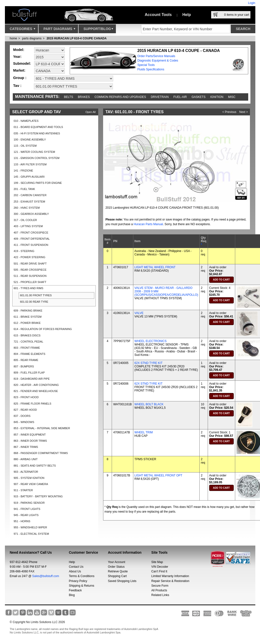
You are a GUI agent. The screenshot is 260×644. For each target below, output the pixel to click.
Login (252, 3)
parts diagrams (32, 38)
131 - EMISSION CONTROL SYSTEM (37, 158)
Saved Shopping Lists (122, 581)
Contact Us (76, 567)
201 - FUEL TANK (24, 189)
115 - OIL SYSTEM (25, 146)
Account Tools (158, 15)
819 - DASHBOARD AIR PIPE (32, 379)
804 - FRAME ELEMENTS (30, 354)
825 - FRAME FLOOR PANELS (33, 404)
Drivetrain (160, 97)
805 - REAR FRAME (26, 360)
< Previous (229, 112)
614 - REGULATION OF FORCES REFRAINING (43, 329)
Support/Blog (98, 30)
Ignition (217, 97)
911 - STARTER (23, 490)
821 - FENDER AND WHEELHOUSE (36, 391)
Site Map (157, 562)
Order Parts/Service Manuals (156, 56)
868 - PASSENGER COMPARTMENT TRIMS (41, 453)
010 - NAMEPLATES (26, 121)
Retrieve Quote (118, 571)
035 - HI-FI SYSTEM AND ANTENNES (37, 133)
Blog (72, 595)
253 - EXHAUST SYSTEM (29, 202)
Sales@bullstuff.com (46, 576)
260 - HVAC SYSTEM (27, 208)
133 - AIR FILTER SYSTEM (30, 164)
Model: (19, 50)
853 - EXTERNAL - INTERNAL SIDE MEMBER (42, 428)
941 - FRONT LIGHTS (27, 509)
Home (14, 38)
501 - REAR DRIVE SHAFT (30, 264)
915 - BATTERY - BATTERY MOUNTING (38, 496)
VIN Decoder (160, 567)
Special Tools (146, 65)
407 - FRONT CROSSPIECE (31, 233)
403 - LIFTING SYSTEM (28, 226)
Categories (23, 30)
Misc (232, 97)
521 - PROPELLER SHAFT (30, 282)
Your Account (116, 562)
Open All (91, 112)
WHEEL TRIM (144, 432)
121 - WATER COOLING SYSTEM (34, 152)
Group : (20, 78)
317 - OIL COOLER (25, 220)
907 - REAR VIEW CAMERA (31, 484)
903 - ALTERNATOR (26, 472)
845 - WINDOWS (24, 422)
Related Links (160, 595)
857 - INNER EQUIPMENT (30, 435)
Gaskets (198, 97)
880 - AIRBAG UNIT (26, 459)
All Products (159, 590)
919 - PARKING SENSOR (29, 503)
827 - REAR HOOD (25, 410)
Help (187, 15)
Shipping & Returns (81, 586)
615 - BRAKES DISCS (27, 335)
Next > (244, 112)
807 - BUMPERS (24, 366)
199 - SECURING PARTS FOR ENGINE (38, 183)
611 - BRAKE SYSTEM (28, 317)
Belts (69, 97)
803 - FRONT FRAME (27, 348)
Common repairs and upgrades (120, 97)
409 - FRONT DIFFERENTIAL (32, 239)
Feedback (75, 590)
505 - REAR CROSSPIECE (30, 270)
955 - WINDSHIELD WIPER (30, 527)
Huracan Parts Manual (148, 224)
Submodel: (22, 63)
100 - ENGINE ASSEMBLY (30, 140)
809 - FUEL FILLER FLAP (29, 373)
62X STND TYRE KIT (149, 363)
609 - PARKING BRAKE (28, 311)
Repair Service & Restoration (170, 581)
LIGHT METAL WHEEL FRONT (155, 267)
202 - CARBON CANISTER (30, 195)
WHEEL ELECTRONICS (151, 341)
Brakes (84, 97)
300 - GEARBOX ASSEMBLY (31, 214)
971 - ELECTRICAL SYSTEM (31, 534)
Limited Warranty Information (170, 576)
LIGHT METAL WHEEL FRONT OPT (158, 475)
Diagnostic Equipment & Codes (158, 61)
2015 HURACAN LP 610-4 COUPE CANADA (77, 38)
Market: (19, 70)
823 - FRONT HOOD (26, 397)
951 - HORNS (22, 521)
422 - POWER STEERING (30, 257)
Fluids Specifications (151, 69)
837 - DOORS (22, 416)
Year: (17, 57)
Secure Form (160, 586)
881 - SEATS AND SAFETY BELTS (35, 466)
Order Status (116, 567)
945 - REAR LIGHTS (26, 515)
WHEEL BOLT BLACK (149, 404)
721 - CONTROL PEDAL (29, 342)
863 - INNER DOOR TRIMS (30, 441)
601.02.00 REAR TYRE (34, 302)
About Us (75, 571)
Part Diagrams (59, 30)
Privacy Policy (78, 581)
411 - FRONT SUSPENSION (31, 245)
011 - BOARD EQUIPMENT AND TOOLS (38, 127)
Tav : (17, 86)
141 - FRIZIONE (23, 171)
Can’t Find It (159, 571)
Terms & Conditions (82, 576)
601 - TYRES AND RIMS (29, 288)
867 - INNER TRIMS (26, 447)
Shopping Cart (117, 576)
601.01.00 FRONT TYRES (36, 295)
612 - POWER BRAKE (27, 323)
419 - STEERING (24, 251)
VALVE (139, 313)
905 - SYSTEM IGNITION (29, 478)
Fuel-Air (180, 97)
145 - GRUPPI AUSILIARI (29, 177)
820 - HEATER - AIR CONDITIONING (36, 385)
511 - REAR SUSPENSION (30, 276)
